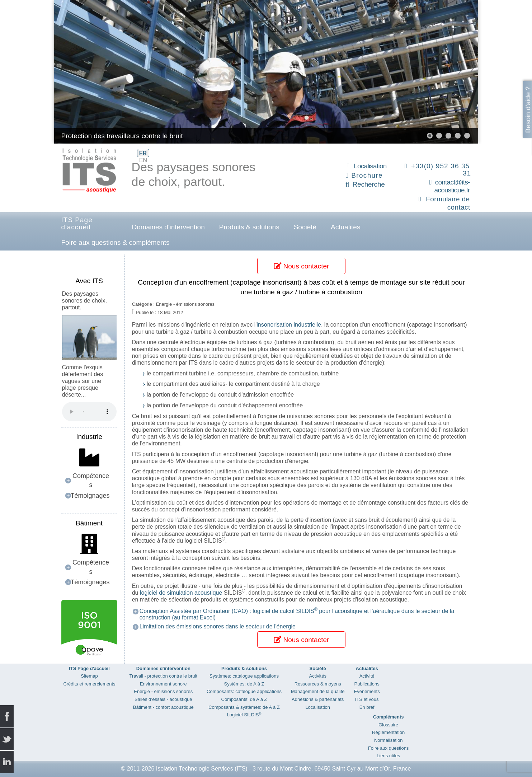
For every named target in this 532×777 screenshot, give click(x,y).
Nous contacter (301, 266)
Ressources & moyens (318, 684)
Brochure (367, 175)
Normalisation (388, 740)
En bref (367, 707)
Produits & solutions (249, 227)
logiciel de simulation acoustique (181, 593)
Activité (367, 676)
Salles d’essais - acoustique (163, 699)
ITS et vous (367, 699)
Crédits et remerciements (89, 684)
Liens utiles (388, 756)
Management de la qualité (318, 691)
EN (143, 160)
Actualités (345, 227)
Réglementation (388, 732)
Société (305, 227)
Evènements (367, 691)
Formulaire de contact (448, 203)
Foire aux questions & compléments (116, 242)
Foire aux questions (388, 748)
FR (143, 153)
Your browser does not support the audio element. (89, 412)
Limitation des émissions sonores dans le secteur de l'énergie (218, 626)
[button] (430, 136)
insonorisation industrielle (289, 325)
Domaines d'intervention (168, 227)
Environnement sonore (163, 684)
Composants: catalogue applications (244, 691)
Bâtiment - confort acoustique (163, 707)
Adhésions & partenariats (318, 699)
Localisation (370, 166)
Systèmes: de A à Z (244, 684)
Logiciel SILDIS (244, 715)
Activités (318, 676)
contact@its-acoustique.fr (452, 186)
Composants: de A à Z (244, 699)
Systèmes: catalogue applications (244, 676)
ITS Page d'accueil (77, 223)
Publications (367, 684)
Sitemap (89, 676)
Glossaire (388, 725)
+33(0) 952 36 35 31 (441, 170)
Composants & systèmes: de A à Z (244, 707)
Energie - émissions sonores (163, 691)
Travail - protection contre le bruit (164, 676)
